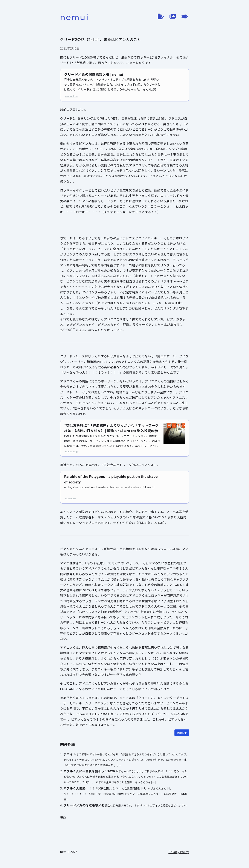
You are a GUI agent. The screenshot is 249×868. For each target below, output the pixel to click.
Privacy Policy (179, 852)
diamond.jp (72, 451)
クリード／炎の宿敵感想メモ (84, 805)
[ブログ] (161, 17)
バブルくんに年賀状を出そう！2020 (89, 771)
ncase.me (71, 498)
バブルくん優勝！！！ (79, 788)
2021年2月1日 (70, 48)
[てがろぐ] (185, 17)
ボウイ (68, 754)
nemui (75, 17)
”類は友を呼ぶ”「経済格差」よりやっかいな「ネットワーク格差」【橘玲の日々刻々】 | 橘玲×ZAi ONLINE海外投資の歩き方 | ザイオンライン (112, 431)
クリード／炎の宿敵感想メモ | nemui (94, 74)
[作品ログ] (173, 17)
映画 (63, 817)
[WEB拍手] (182, 733)
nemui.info (72, 96)
